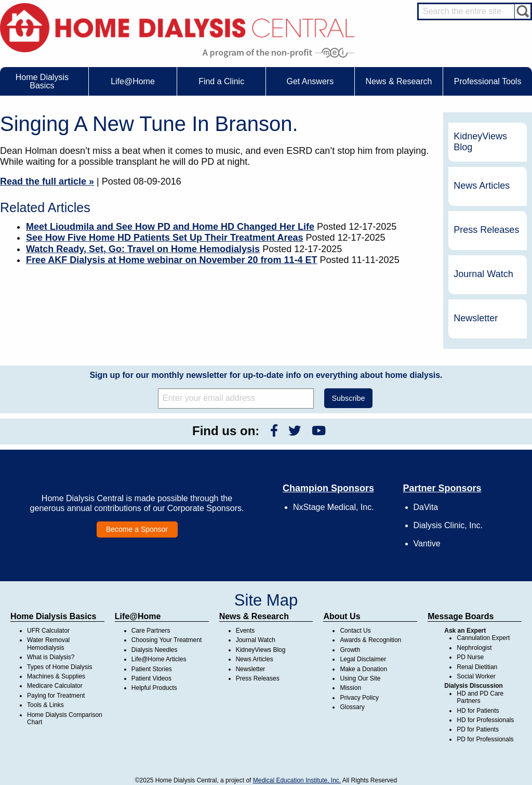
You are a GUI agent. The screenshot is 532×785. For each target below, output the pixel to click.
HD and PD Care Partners (480, 697)
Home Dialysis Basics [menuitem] (42, 81)
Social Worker (476, 676)
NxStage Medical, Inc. (334, 507)
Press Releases (486, 230)
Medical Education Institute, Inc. (297, 780)
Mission (350, 688)
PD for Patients (478, 729)
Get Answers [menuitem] (310, 81)
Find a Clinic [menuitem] (221, 81)
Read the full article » (47, 181)
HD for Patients (478, 711)
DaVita (426, 507)
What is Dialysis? (51, 657)
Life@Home (138, 616)
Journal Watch (483, 274)
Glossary (352, 707)
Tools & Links (45, 705)
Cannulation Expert (483, 638)
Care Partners (151, 631)
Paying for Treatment (56, 696)
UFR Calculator (48, 631)
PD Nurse (470, 657)
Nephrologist (474, 648)
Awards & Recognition (370, 640)
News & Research (254, 616)
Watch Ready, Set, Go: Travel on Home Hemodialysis (143, 249)
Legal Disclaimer (363, 659)
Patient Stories (152, 669)
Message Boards (461, 616)
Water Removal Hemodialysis (48, 644)
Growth (350, 650)
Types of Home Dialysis (59, 667)
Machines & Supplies (56, 676)
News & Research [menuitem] (398, 81)
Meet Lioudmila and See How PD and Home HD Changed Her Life (170, 227)
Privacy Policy (359, 698)
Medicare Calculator (55, 686)
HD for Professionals (485, 720)
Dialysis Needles (155, 650)
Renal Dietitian (477, 667)
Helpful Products (154, 688)
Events (245, 631)
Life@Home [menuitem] (133, 81)
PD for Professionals (485, 739)
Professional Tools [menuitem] (488, 81)
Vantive (427, 544)
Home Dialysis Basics (53, 616)
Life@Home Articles (159, 659)
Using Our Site (360, 678)
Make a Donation (363, 669)
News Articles (482, 186)
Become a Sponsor (137, 529)
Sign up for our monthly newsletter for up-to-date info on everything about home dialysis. (266, 375)
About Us (342, 616)
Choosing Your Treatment (167, 640)
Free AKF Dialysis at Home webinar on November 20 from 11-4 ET (172, 260)
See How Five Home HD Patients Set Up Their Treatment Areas (165, 238)
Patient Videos (151, 678)
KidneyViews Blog (480, 142)
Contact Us (355, 631)
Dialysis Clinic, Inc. (448, 525)
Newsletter (476, 318)
